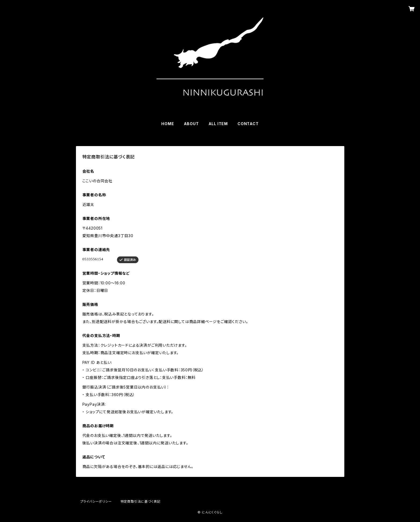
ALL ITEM (218, 124)
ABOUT (191, 124)
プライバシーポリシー (96, 501)
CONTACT (248, 124)
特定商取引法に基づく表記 (141, 501)
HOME (168, 124)
